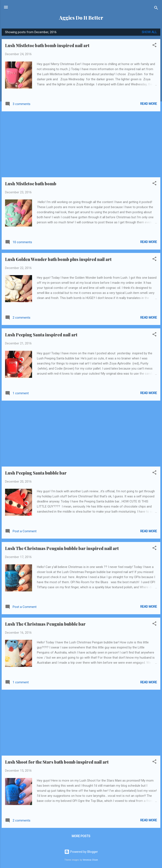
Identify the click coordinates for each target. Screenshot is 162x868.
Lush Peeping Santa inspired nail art (41, 335)
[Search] (156, 9)
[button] (154, 46)
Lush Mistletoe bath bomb (31, 184)
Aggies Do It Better (81, 18)
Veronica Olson (90, 860)
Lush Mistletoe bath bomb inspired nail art (47, 45)
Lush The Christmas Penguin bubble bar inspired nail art (62, 548)
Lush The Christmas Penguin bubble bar (45, 624)
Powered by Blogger (81, 852)
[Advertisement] (81, 144)
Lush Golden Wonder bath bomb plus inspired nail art (58, 259)
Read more (149, 104)
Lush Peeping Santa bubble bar (36, 473)
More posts (81, 836)
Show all (149, 32)
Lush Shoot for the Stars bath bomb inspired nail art (57, 762)
